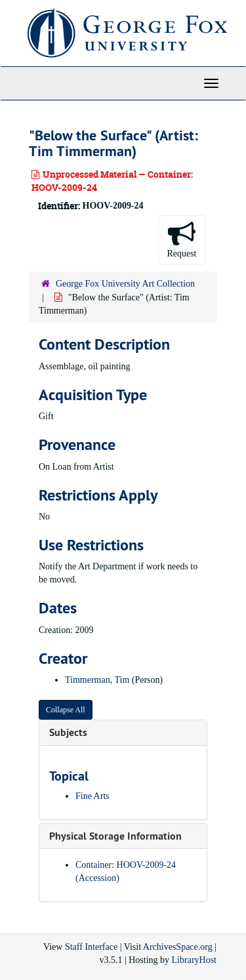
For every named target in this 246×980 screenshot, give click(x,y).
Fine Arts (92, 796)
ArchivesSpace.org (178, 947)
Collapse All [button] (66, 710)
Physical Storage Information (115, 836)
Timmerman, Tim (97, 680)
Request (181, 239)
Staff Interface (91, 947)
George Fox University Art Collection (125, 284)
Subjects (68, 732)
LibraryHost (194, 960)
